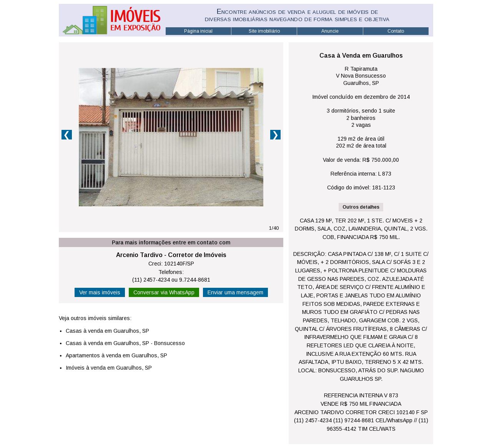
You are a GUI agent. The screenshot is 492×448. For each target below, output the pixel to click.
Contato (396, 31)
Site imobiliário (264, 31)
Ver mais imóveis (100, 292)
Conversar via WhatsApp (164, 292)
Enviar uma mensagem (235, 292)
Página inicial (198, 31)
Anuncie (330, 31)
